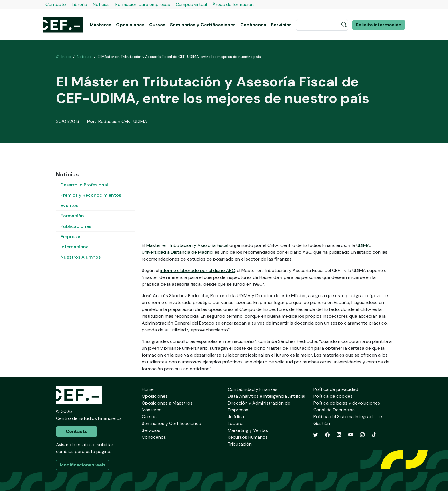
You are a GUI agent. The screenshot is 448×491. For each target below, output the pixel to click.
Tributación (240, 444)
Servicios (281, 25)
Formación (72, 216)
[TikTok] (374, 435)
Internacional (75, 247)
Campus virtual (191, 4)
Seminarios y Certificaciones (203, 25)
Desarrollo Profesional (84, 185)
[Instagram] (362, 435)
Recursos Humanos (248, 437)
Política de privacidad (336, 389)
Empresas (71, 237)
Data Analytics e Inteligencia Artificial (266, 396)
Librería (79, 4)
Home (148, 389)
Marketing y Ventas (248, 430)
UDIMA (363, 245)
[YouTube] (351, 435)
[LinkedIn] (339, 435)
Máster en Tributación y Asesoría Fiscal (187, 245)
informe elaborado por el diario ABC (198, 270)
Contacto (56, 4)
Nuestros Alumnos (81, 257)
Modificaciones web (82, 465)
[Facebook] (327, 435)
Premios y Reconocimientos (91, 195)
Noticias (101, 4)
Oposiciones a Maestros (167, 403)
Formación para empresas (143, 4)
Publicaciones (76, 226)
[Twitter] (316, 435)
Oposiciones (130, 25)
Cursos (157, 25)
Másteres (101, 25)
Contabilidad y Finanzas (253, 389)
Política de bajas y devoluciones (347, 403)
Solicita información (379, 25)
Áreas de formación (233, 4)
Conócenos (253, 25)
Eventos (69, 205)
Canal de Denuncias (334, 410)
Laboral (236, 423)
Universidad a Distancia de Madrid (177, 252)
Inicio (63, 57)
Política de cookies (333, 396)
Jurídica (236, 417)
